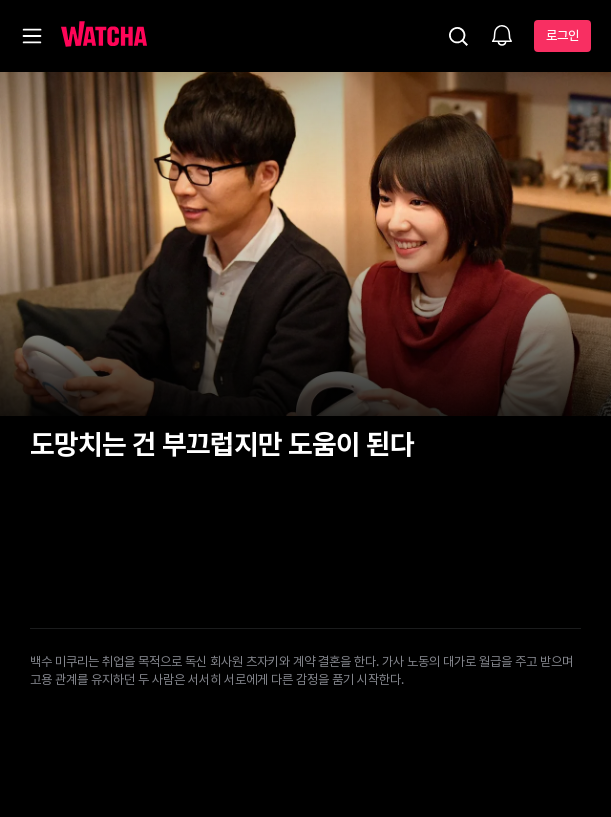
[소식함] (502, 37)
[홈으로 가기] (104, 36)
